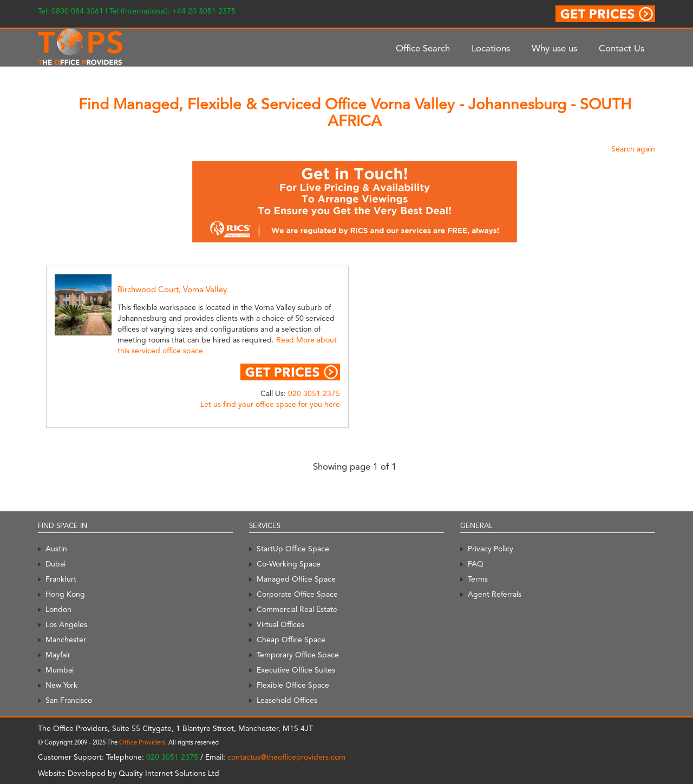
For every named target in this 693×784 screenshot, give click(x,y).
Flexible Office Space (293, 685)
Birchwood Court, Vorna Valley (172, 289)
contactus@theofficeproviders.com (286, 757)
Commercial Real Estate (297, 609)
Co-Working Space (289, 564)
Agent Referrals (495, 594)
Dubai (55, 564)
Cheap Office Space (291, 640)
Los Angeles (66, 624)
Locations (491, 48)
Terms (478, 579)
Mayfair (58, 655)
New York (61, 685)
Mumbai (60, 670)
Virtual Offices (280, 624)
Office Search (423, 48)
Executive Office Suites (296, 670)
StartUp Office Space (293, 549)
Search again (633, 149)
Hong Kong (65, 594)
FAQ (476, 564)
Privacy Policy (491, 549)
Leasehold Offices (287, 700)
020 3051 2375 (314, 393)
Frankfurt (61, 579)
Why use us (554, 48)
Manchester (66, 640)
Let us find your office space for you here (270, 404)
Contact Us (622, 48)
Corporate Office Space (297, 594)
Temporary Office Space (298, 655)
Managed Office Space (296, 579)
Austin (56, 549)
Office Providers (142, 742)
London (58, 609)
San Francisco (69, 700)
